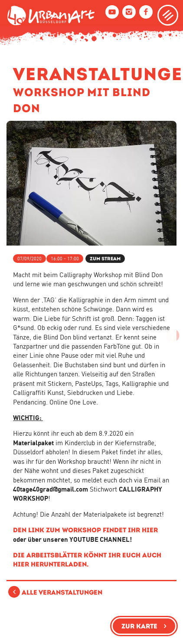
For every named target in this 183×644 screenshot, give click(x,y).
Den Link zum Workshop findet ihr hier (85, 530)
